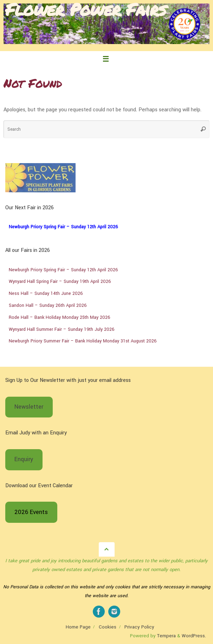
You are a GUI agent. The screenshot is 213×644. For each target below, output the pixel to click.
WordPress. (194, 636)
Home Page (78, 627)
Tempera (166, 636)
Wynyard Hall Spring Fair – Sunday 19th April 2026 (60, 281)
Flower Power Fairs (85, 9)
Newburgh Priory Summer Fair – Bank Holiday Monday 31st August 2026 (83, 341)
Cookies (108, 627)
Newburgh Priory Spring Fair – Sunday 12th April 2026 (63, 227)
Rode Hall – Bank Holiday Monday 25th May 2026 (60, 317)
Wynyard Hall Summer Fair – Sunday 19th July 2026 (62, 329)
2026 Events (31, 512)
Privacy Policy (139, 627)
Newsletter (29, 407)
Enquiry (24, 459)
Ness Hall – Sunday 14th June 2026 (46, 293)
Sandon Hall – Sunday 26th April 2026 (48, 305)
